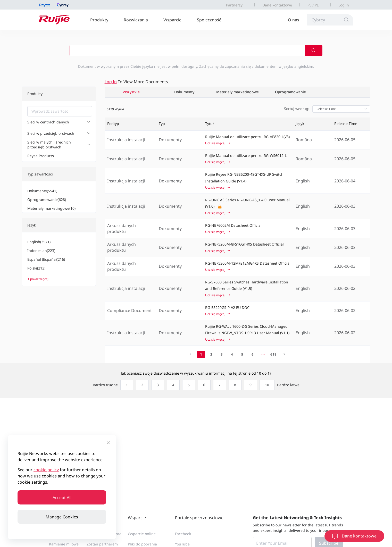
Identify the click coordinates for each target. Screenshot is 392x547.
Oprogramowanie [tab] (290, 92)
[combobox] (60, 111)
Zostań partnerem (102, 544)
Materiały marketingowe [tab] (237, 92)
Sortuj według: (297, 109)
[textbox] (60, 111)
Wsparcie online (142, 534)
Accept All (62, 498)
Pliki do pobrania (142, 544)
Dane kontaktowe (277, 5)
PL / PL (313, 5)
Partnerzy (234, 5)
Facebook (183, 534)
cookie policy (46, 470)
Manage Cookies (62, 517)
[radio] (126, 385)
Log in (344, 5)
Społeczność (209, 20)
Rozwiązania (136, 20)
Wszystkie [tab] (131, 92)
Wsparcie (172, 20)
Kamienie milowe (64, 544)
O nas (294, 20)
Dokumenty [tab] (184, 92)
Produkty (99, 20)
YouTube (182, 544)
